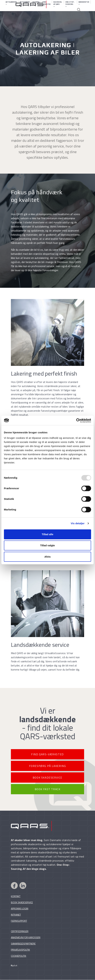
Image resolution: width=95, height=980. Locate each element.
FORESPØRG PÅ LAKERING (48, 766)
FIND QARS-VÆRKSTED (47, 754)
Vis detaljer (78, 523)
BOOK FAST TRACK (48, 789)
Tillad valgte (47, 545)
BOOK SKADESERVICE (47, 778)
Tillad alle (47, 534)
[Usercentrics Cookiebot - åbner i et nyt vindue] (76, 421)
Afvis (48, 557)
